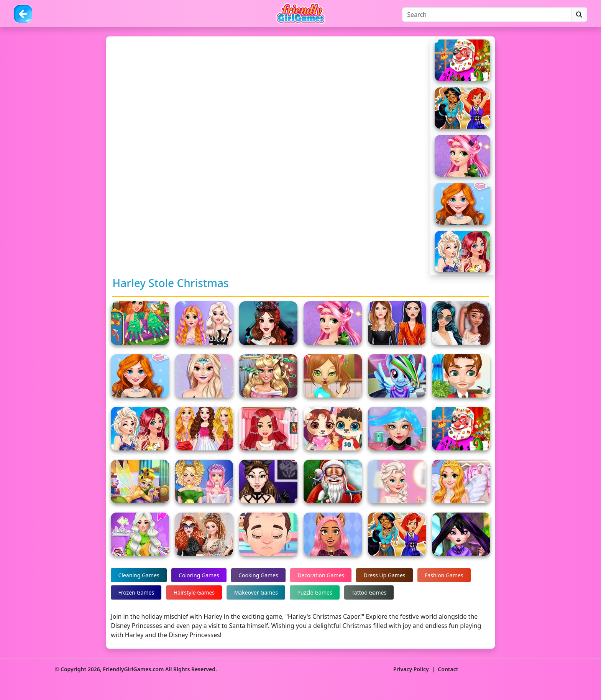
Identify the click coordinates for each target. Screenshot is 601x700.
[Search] (487, 15)
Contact (448, 669)
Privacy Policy (411, 669)
